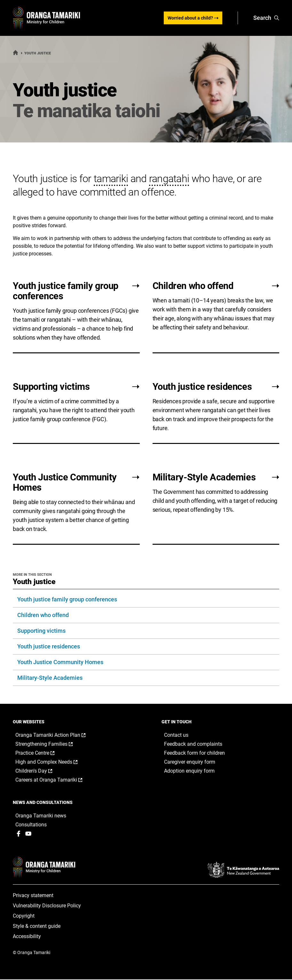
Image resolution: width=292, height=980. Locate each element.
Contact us (176, 735)
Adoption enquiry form (189, 771)
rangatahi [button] (169, 179)
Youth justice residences (49, 647)
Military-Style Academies (50, 678)
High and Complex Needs (53, 762)
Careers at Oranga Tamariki (55, 780)
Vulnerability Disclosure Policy (47, 906)
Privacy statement (33, 896)
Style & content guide (37, 927)
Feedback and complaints (193, 744)
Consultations (31, 825)
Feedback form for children (194, 753)
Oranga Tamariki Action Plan (57, 735)
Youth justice (34, 582)
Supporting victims (41, 631)
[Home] (16, 54)
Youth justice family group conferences (67, 600)
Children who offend (43, 615)
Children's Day (40, 771)
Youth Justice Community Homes (60, 662)
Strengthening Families (51, 744)
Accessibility (27, 937)
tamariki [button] (111, 179)
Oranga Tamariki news (41, 816)
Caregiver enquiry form (190, 762)
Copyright (24, 916)
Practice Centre (42, 753)
